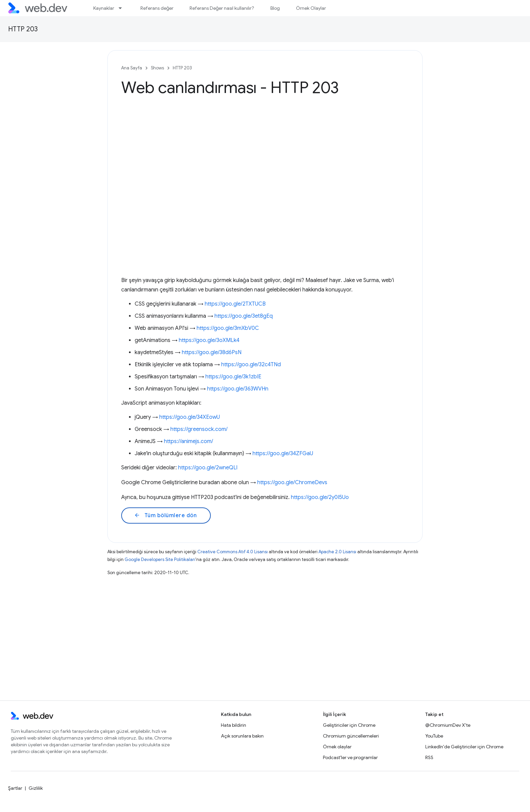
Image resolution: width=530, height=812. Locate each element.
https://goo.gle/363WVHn (238, 389)
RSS (429, 757)
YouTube (434, 736)
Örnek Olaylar (311, 8)
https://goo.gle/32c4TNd (251, 365)
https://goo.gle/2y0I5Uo (320, 497)
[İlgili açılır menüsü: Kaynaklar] (123, 8)
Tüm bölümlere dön (165, 516)
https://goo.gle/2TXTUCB (235, 304)
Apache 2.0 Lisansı (337, 552)
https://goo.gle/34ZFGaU (283, 454)
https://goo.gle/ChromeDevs (292, 482)
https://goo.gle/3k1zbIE (233, 377)
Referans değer (157, 8)
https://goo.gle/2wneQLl (208, 468)
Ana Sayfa (132, 68)
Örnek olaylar (337, 747)
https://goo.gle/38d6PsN (212, 352)
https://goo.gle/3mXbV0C (228, 328)
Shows (157, 68)
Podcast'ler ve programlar (350, 757)
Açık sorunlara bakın (242, 736)
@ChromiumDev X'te (448, 725)
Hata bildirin (234, 725)
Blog (275, 8)
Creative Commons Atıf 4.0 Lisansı (233, 552)
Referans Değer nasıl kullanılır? (222, 8)
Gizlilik (36, 788)
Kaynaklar (104, 8)
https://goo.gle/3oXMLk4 (209, 340)
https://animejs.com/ (189, 441)
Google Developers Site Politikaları (160, 559)
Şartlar (15, 788)
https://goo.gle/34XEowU (190, 417)
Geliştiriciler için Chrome (349, 725)
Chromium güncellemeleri (351, 736)
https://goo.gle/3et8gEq (244, 316)
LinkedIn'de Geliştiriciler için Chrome (464, 747)
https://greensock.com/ (199, 429)
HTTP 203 (23, 29)
